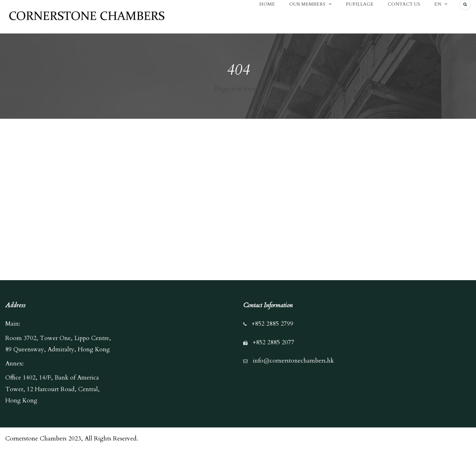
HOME (267, 4)
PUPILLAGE (360, 4)
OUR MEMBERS (307, 4)
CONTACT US (404, 4)
